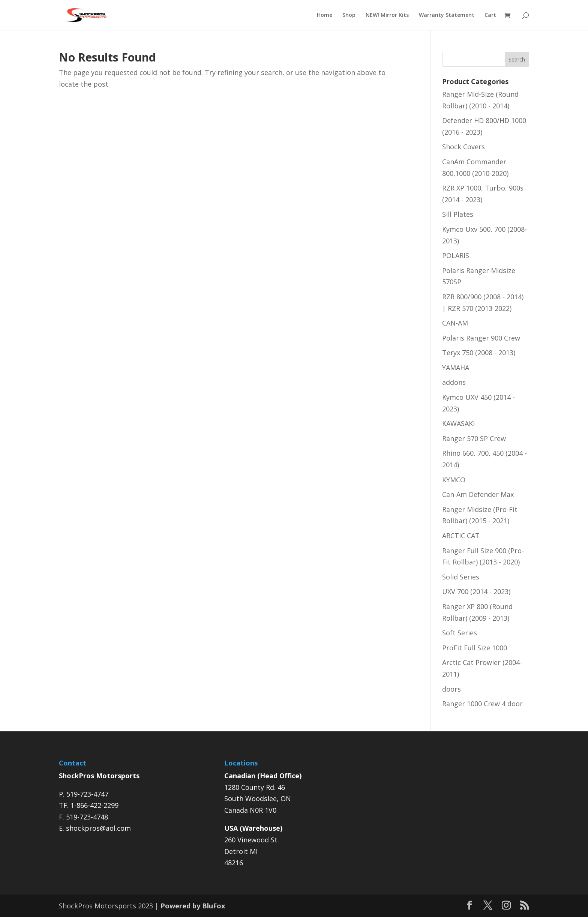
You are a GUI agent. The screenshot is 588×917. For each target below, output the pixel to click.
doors (451, 689)
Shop (349, 15)
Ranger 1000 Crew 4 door (482, 704)
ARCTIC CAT (461, 536)
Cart (490, 15)
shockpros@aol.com (98, 828)
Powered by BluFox (193, 906)
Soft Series (460, 633)
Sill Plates (458, 214)
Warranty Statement (447, 15)
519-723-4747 (87, 794)
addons (454, 382)
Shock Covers (463, 147)
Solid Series (461, 577)
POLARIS (456, 255)
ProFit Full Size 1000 (475, 648)
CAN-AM (455, 323)
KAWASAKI (458, 423)
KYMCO (454, 480)
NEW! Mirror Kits (387, 15)
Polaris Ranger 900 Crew (481, 338)
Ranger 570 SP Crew (474, 438)
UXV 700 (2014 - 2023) (476, 591)
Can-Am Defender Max (478, 494)
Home (325, 15)
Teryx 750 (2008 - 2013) (479, 353)
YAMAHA (456, 368)
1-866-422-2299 (94, 805)
